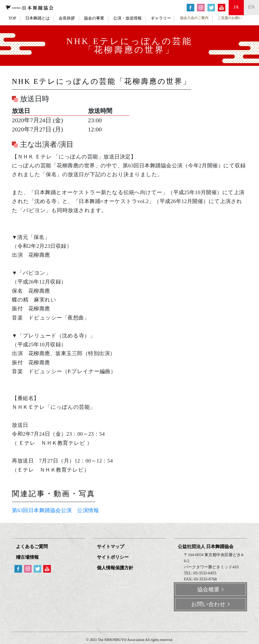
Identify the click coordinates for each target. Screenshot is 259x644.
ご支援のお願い (230, 18)
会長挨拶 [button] (67, 18)
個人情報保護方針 (115, 568)
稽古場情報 (27, 557)
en (251, 7)
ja (236, 7)
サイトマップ (111, 547)
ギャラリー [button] (161, 18)
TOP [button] (12, 18)
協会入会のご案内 (194, 18)
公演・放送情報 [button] (127, 18)
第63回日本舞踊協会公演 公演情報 (55, 510)
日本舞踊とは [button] (37, 18)
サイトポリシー (113, 557)
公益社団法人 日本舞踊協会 (206, 547)
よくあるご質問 (32, 547)
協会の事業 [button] (94, 18)
